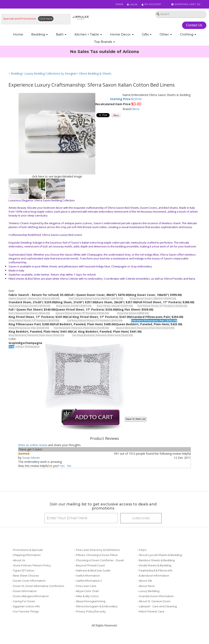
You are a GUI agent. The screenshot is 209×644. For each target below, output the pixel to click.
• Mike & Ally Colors (87, 597)
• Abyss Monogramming (90, 603)
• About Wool (146, 587)
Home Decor (122, 35)
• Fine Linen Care (85, 587)
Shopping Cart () (186, 4)
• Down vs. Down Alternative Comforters (38, 587)
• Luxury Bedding (148, 592)
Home (119, 4)
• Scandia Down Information (156, 597)
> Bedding (15, 74)
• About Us (18, 562)
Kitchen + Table (88, 35)
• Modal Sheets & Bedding (154, 567)
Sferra (135, 109)
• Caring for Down (23, 603)
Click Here (46, 19)
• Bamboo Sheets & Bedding (156, 562)
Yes (62, 466)
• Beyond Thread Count (90, 567)
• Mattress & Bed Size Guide (92, 572)
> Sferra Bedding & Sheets (94, 74)
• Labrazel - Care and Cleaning (157, 608)
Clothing (188, 35)
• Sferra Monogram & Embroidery (96, 608)
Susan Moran (31, 458)
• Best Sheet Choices (25, 577)
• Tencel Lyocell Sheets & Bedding (160, 556)
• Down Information (24, 592)
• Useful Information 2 (88, 582)
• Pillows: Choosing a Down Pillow (96, 556)
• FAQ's (142, 551)
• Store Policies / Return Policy (31, 567)
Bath (61, 35)
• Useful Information (87, 577)
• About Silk (145, 582)
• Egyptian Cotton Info (26, 608)
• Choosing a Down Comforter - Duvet (99, 562)
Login (132, 4)
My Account (151, 4)
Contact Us (194, 25)
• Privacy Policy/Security (90, 613)
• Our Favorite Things (25, 613)
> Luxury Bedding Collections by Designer (49, 74)
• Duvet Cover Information (29, 582)
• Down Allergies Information (30, 597)
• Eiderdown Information (153, 577)
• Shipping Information (26, 556)
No (69, 466)
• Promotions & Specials (27, 551)
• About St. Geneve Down (154, 603)
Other (166, 35)
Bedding (39, 35)
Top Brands (104, 42)
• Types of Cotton (23, 572)
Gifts (147, 35)
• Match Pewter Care (151, 613)
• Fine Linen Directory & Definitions (97, 551)
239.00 (137, 100)
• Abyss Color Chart (87, 592)
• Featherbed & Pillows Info (155, 572)
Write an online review (33, 445)
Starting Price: (121, 100)
